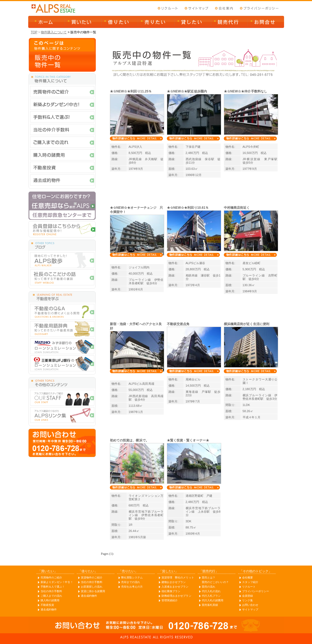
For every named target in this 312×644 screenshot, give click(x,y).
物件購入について (54, 32)
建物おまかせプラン (174, 582)
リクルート (249, 587)
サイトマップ (250, 609)
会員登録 (248, 596)
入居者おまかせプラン (175, 587)
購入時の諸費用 (50, 600)
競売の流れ (209, 587)
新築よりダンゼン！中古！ (57, 582)
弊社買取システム (132, 578)
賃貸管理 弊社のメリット (178, 578)
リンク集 (248, 600)
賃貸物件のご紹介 (92, 578)
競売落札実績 (210, 605)
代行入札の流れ (211, 591)
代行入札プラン (211, 596)
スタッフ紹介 (250, 582)
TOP (34, 32)
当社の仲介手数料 (51, 591)
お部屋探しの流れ (92, 587)
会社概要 (248, 578)
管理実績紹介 (170, 600)
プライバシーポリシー (256, 591)
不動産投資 (47, 605)
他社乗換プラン (171, 591)
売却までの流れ (131, 582)
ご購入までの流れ (51, 596)
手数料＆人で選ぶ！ (53, 587)
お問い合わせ (250, 605)
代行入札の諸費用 (213, 600)
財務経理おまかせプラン (176, 596)
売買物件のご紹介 (51, 578)
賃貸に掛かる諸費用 (93, 591)
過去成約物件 (49, 609)
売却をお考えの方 (132, 587)
